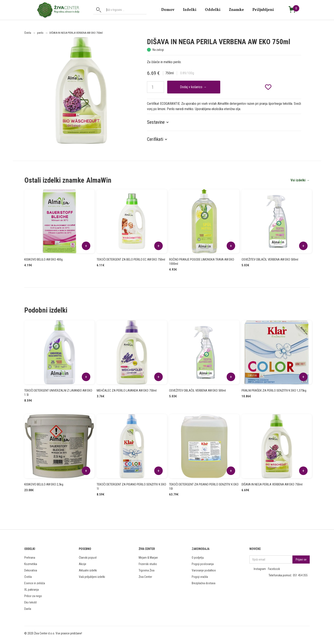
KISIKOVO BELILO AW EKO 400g (43, 259)
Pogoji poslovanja (203, 564)
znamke (236, 10)
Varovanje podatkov (204, 570)
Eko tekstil (30, 602)
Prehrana (30, 558)
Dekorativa (31, 570)
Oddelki (213, 10)
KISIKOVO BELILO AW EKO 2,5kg (44, 484)
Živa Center (145, 577)
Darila (28, 609)
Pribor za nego (33, 596)
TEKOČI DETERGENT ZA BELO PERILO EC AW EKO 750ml (131, 259)
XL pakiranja (32, 590)
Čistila (28, 33)
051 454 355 (300, 575)
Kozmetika (31, 564)
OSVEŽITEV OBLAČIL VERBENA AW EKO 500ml (270, 259)
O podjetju (198, 558)
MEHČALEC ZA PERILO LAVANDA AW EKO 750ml (127, 390)
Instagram (260, 569)
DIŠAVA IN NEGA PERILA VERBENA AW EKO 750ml (76, 33)
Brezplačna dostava (204, 583)
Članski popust (88, 558)
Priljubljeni (263, 10)
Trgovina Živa (147, 570)
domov (168, 10)
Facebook (274, 569)
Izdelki (190, 10)
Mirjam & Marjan (148, 558)
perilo (40, 33)
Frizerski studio (148, 564)
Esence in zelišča (35, 583)
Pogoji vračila (200, 577)
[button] (160, 122)
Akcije (83, 564)
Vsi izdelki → (300, 180)
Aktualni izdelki (88, 570)
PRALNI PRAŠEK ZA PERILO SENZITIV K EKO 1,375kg (274, 390)
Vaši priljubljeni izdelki (92, 577)
